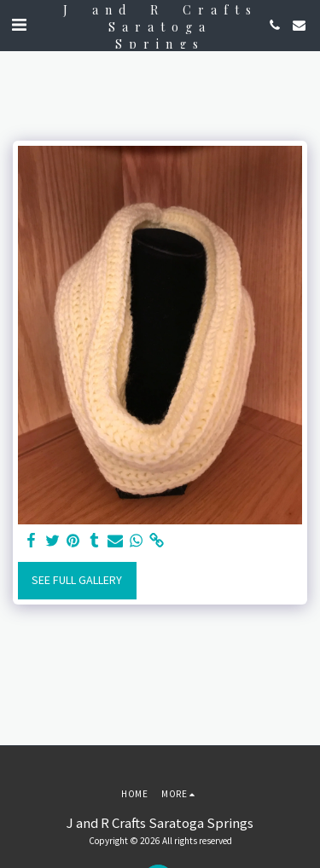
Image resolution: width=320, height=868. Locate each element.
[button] (19, 24)
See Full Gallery (77, 580)
